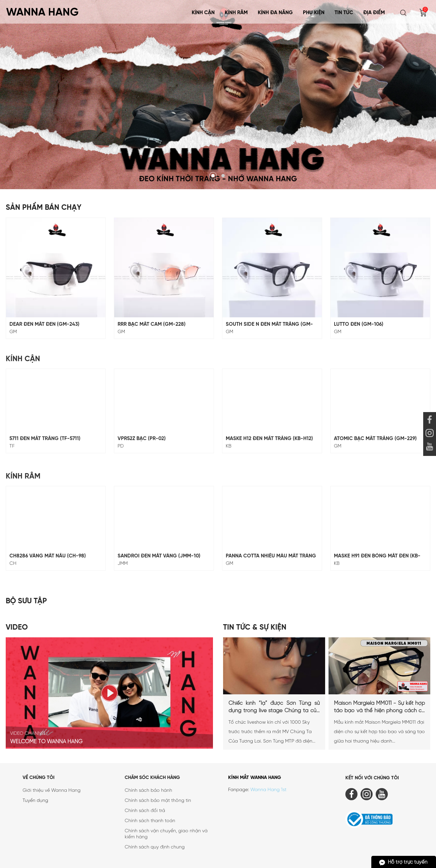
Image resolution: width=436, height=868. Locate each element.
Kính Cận (203, 13)
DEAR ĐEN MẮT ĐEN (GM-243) (44, 324)
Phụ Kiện (314, 13)
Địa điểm (374, 13)
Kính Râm (236, 13)
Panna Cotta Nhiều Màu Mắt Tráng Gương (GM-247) (271, 556)
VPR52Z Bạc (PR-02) (142, 439)
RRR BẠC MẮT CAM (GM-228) (152, 324)
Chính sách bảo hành (148, 791)
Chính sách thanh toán (150, 821)
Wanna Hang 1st (268, 790)
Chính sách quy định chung (155, 847)
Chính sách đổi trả (145, 811)
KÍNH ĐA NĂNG (275, 13)
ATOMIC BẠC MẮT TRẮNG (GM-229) (375, 439)
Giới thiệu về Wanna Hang (52, 791)
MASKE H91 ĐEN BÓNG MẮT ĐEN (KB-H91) (377, 556)
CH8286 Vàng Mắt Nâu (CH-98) (48, 556)
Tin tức (344, 13)
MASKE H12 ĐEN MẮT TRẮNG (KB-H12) (269, 439)
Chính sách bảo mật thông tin (158, 801)
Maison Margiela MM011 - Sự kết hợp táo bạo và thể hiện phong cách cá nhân (380, 707)
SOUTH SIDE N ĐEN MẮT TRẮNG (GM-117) (269, 325)
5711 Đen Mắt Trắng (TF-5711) (45, 439)
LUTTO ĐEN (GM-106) (359, 324)
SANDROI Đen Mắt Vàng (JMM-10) (159, 556)
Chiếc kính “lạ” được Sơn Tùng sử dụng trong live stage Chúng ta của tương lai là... (274, 707)
